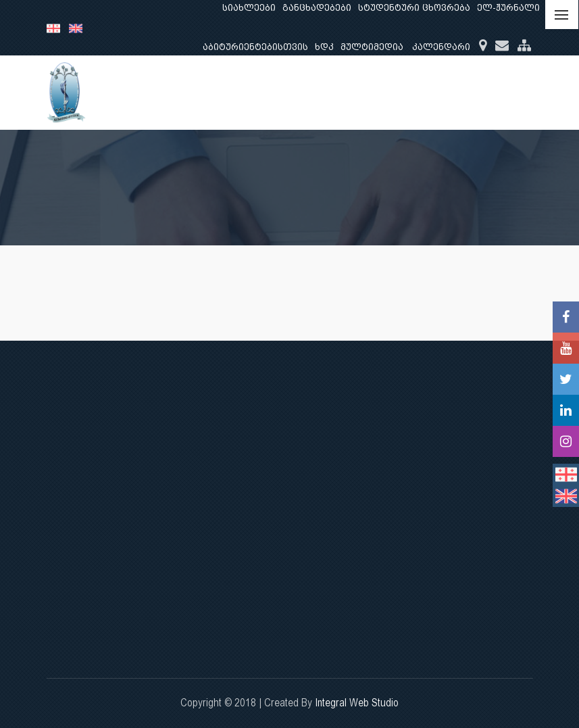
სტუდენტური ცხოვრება (414, 8)
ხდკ (324, 47)
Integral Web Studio (357, 703)
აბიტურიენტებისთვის (255, 47)
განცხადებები (317, 8)
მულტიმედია (372, 47)
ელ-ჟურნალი (508, 8)
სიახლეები (249, 8)
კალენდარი (441, 47)
